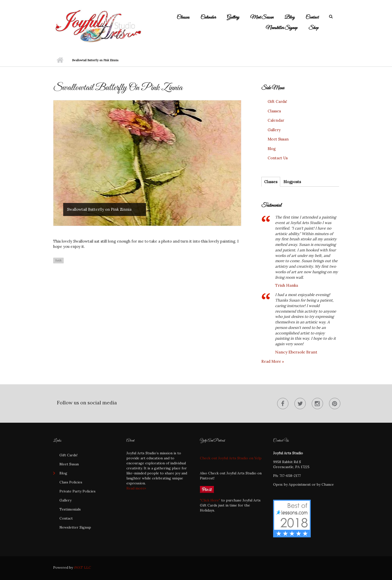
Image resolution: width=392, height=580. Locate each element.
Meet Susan (262, 17)
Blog (289, 17)
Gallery (233, 17)
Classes (183, 17)
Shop (313, 28)
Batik (58, 260)
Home (60, 60)
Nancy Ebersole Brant (296, 352)
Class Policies (71, 482)
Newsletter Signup (282, 28)
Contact (312, 17)
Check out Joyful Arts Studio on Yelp (231, 458)
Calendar (208, 17)
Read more (272, 361)
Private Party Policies (77, 491)
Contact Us (278, 158)
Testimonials (70, 509)
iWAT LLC (83, 567)
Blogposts (292, 182)
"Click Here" (210, 500)
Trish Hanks (287, 285)
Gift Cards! (277, 101)
